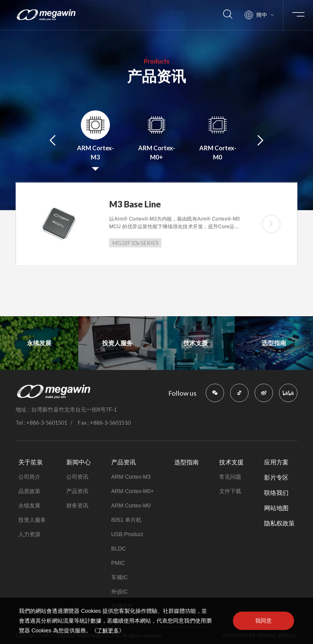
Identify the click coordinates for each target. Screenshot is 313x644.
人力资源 (29, 534)
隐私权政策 (279, 523)
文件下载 (230, 491)
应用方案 (276, 462)
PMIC (118, 563)
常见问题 (230, 477)
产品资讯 (77, 491)
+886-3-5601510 (110, 423)
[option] (95, 141)
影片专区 (276, 478)
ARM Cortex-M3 (131, 477)
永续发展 (29, 506)
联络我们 (276, 493)
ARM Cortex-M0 (131, 506)
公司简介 (29, 477)
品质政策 (29, 491)
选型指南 (186, 462)
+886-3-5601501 (47, 423)
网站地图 (276, 508)
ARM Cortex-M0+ (133, 491)
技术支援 (231, 462)
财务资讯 (77, 506)
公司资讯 (77, 477)
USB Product (127, 534)
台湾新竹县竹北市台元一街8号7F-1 (74, 410)
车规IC (120, 577)
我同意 (263, 621)
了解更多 (108, 631)
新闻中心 (79, 462)
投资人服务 (32, 520)
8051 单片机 (126, 520)
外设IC (120, 592)
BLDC (119, 549)
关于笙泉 (31, 462)
